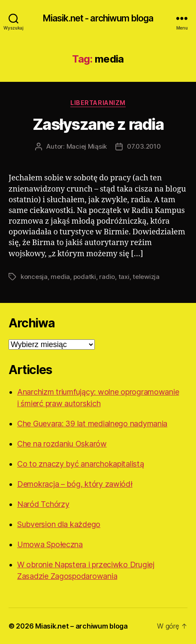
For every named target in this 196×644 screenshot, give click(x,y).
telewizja (146, 277)
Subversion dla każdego (59, 524)
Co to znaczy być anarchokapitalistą (81, 464)
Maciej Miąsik (87, 146)
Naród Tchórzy (43, 504)
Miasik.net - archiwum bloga (98, 18)
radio (107, 277)
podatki (85, 277)
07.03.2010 (144, 146)
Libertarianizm (98, 103)
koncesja (34, 277)
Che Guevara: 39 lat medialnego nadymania (92, 424)
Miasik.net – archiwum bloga (81, 626)
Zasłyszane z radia (98, 124)
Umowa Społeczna (50, 544)
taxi (124, 277)
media (60, 277)
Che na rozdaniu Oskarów (62, 444)
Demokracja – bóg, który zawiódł (75, 484)
